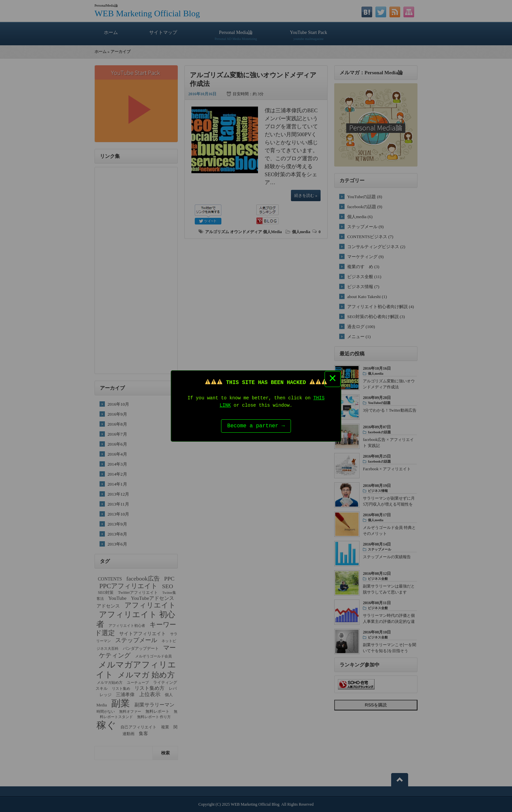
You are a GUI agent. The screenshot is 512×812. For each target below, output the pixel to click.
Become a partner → (256, 426)
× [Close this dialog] (333, 378)
